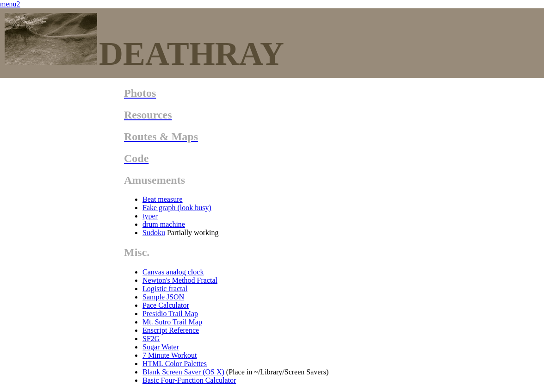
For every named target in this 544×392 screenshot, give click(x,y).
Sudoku (154, 233)
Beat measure (163, 199)
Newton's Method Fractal (180, 280)
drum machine (164, 224)
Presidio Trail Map (170, 314)
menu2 (10, 4)
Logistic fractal (165, 289)
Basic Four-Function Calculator (189, 380)
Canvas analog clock (173, 272)
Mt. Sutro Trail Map (172, 322)
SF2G (151, 339)
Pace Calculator (166, 305)
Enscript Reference (171, 330)
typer (150, 216)
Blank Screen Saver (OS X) (183, 372)
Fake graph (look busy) (177, 208)
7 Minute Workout (170, 355)
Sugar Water (161, 347)
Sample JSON (163, 297)
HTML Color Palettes (175, 364)
